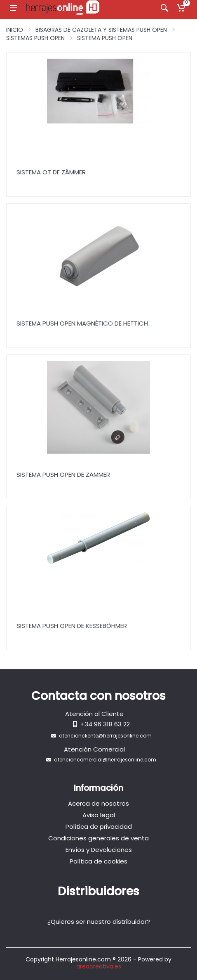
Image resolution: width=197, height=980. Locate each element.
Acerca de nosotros (98, 803)
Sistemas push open (35, 38)
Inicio (15, 30)
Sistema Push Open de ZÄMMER (63, 475)
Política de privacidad (99, 827)
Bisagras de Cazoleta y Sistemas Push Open (101, 30)
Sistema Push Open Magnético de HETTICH (82, 323)
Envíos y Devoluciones (99, 850)
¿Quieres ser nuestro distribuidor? (99, 922)
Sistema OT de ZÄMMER (51, 172)
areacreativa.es (99, 966)
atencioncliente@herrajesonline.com (105, 736)
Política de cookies (98, 861)
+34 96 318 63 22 (105, 724)
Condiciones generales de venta (98, 838)
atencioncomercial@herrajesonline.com (105, 760)
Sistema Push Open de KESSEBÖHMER (72, 626)
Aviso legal (99, 815)
